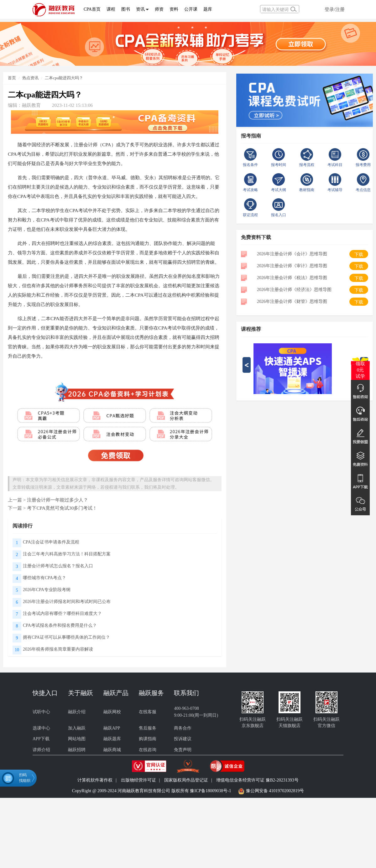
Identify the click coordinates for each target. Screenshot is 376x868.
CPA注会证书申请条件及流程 (51, 542)
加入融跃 (77, 728)
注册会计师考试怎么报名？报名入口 (58, 566)
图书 (126, 9)
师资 (159, 9)
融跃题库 (112, 739)
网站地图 (77, 739)
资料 (174, 9)
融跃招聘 (77, 750)
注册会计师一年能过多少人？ (57, 500)
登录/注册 (335, 9)
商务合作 (183, 728)
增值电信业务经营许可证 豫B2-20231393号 (257, 780)
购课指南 (148, 739)
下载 (359, 255)
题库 (208, 9)
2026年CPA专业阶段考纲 (47, 590)
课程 (111, 9)
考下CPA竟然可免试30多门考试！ (62, 508)
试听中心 (41, 712)
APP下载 (41, 739)
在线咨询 (148, 750)
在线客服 (148, 712)
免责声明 (183, 750)
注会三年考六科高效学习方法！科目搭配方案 (67, 554)
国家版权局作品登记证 (186, 780)
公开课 (191, 9)
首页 (12, 78)
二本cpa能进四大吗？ (64, 78)
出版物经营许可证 (138, 780)
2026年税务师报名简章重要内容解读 (58, 649)
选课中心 (41, 728)
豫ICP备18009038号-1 (210, 791)
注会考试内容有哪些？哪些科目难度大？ (62, 613)
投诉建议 (183, 739)
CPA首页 (92, 9)
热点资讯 (30, 78)
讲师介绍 (41, 750)
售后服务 (148, 728)
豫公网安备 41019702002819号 (275, 791)
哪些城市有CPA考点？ (44, 578)
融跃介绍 (77, 712)
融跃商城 (112, 750)
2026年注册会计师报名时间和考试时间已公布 (67, 602)
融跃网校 (112, 712)
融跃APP (112, 728)
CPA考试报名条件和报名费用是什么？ (60, 625)
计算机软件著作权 (95, 780)
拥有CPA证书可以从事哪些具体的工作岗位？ (66, 637)
